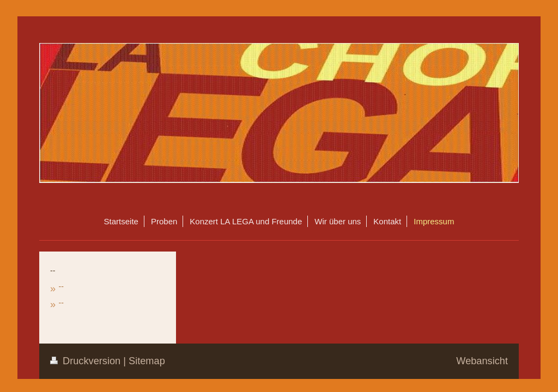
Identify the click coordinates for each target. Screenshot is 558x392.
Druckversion (87, 361)
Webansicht (482, 361)
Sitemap (147, 361)
